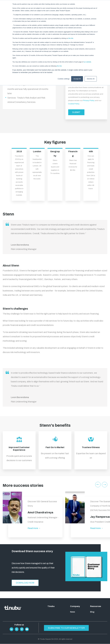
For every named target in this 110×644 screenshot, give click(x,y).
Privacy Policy (89, 100)
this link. (71, 38)
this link (59, 66)
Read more (34, 528)
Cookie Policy (74, 104)
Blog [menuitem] (92, 612)
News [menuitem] (73, 612)
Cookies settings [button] (64, 79)
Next (105, 485)
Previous (98, 485)
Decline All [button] (91, 79)
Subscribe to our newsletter (67, 628)
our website (87, 62)
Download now (25, 583)
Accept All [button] (77, 79)
